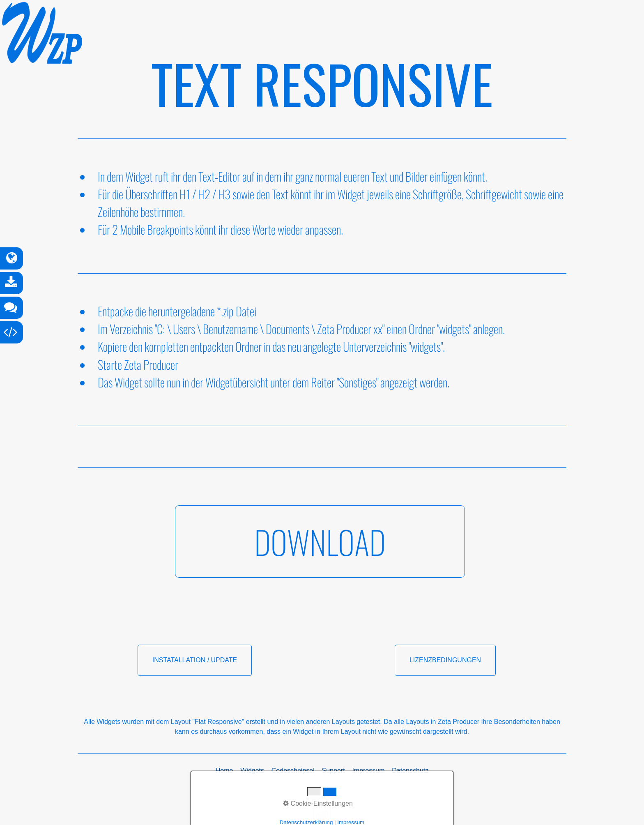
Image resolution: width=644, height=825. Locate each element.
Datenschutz (410, 771)
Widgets (252, 771)
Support (333, 771)
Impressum (368, 771)
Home (224, 771)
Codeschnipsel (293, 771)
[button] (320, 542)
